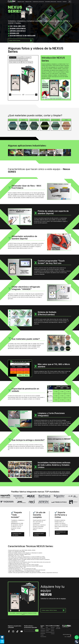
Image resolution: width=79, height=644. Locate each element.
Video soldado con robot (15, 62)
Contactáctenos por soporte (61, 533)
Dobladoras (43, 633)
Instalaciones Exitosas (14, 60)
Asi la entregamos (27, 57)
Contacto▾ (65, 2)
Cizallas (42, 635)
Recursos (53, 627)
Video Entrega (24, 60)
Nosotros (53, 632)
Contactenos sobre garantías (39, 534)
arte (69, 637)
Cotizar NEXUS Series (21, 40)
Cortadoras (43, 629)
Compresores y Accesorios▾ (38, 2)
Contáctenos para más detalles (17, 534)
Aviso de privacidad (58, 628)
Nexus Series (13, 57)
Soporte (52, 629)
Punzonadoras (43, 637)
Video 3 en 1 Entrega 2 (27, 62)
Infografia (19, 57)
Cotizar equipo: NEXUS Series (53, 610)
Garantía (52, 631)
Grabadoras (43, 630)
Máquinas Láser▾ (21, 2)
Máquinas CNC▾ (28, 2)
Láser (47, 627)
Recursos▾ (59, 2)
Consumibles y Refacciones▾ (51, 2)
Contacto (53, 634)
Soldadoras (43, 632)
